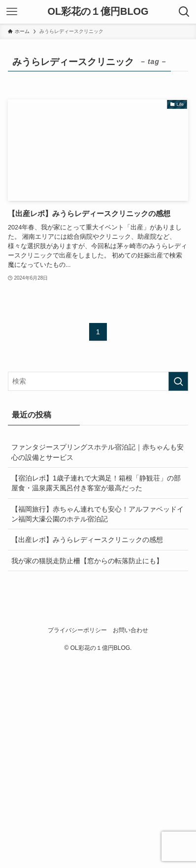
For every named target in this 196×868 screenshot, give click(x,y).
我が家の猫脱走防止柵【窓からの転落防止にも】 (87, 561)
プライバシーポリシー (77, 630)
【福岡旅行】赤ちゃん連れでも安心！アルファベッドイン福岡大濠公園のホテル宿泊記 (98, 514)
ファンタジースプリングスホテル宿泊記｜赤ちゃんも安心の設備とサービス (98, 452)
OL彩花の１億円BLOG (98, 12)
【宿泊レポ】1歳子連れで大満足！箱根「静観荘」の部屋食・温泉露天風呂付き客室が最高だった (96, 483)
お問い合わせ (131, 630)
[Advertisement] (98, 762)
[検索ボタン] (184, 12)
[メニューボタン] (12, 12)
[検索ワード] (98, 381)
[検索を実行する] (178, 381)
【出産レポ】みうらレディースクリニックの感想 (87, 540)
